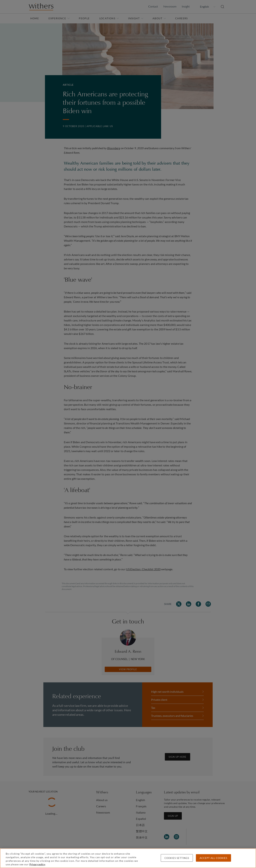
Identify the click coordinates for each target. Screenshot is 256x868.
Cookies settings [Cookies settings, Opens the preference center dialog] (177, 858)
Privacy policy (37, 864)
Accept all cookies (213, 858)
